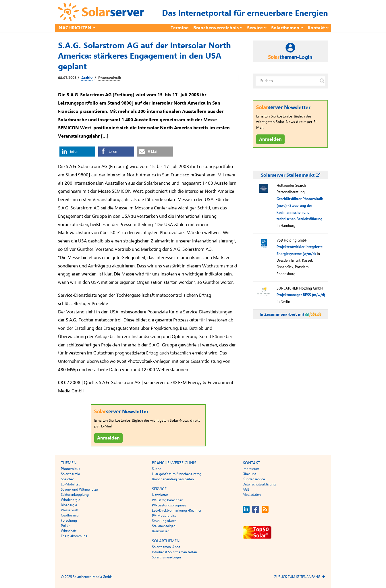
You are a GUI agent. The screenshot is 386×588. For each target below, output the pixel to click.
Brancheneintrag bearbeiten (173, 479)
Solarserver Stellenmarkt (291, 175)
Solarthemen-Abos (166, 547)
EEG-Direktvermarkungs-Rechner (177, 510)
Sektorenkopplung (75, 495)
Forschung (69, 520)
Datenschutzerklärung (259, 484)
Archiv (87, 78)
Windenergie (71, 500)
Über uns (249, 474)
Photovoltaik (110, 78)
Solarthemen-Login (166, 557)
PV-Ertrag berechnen (168, 500)
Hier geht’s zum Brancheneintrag (177, 474)
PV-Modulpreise (164, 516)
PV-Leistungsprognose (169, 505)
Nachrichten (75, 28)
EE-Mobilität (70, 484)
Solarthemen (285, 28)
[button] (77, 152)
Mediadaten (252, 495)
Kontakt (316, 28)
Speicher (67, 479)
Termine (180, 28)
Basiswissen (161, 531)
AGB (246, 489)
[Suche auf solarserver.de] (322, 81)
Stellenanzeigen (164, 526)
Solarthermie (70, 474)
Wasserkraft (70, 510)
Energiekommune (74, 536)
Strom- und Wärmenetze (79, 489)
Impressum (251, 469)
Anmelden (108, 438)
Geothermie (70, 515)
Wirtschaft (69, 531)
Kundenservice (254, 479)
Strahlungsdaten (164, 521)
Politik (66, 526)
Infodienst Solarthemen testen (174, 552)
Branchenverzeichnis (216, 28)
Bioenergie (69, 505)
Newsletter (160, 495)
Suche (157, 469)
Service (255, 28)
